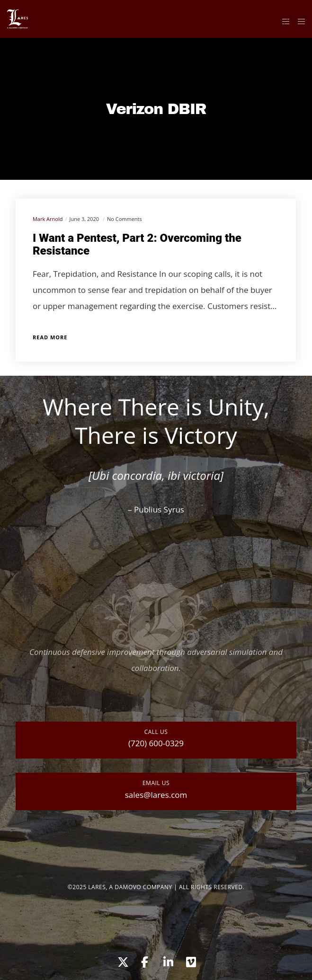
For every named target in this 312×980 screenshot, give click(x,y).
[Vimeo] (190, 961)
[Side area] (283, 21)
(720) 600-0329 (156, 743)
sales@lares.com (156, 795)
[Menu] (299, 21)
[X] (122, 961)
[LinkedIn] (168, 961)
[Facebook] (144, 961)
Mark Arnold (48, 219)
